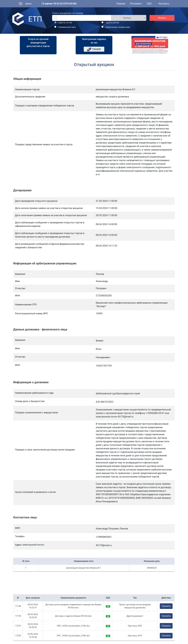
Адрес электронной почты (30, 545)
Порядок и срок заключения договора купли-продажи (45, 450)
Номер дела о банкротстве (30, 401)
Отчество (20, 357)
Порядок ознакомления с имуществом (36, 413)
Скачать (166, 606)
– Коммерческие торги (66, 27)
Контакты (164, 4)
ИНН (17, 365)
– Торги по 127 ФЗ (64, 23)
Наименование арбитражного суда (34, 393)
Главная (121, 4)
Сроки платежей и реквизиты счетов (35, 492)
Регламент (136, 4)
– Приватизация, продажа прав (117, 27)
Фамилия (20, 340)
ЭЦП (149, 4)
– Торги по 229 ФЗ (111, 23)
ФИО (18, 528)
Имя (17, 348)
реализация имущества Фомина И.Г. (84, 568)
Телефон (20, 536)
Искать (162, 18)
